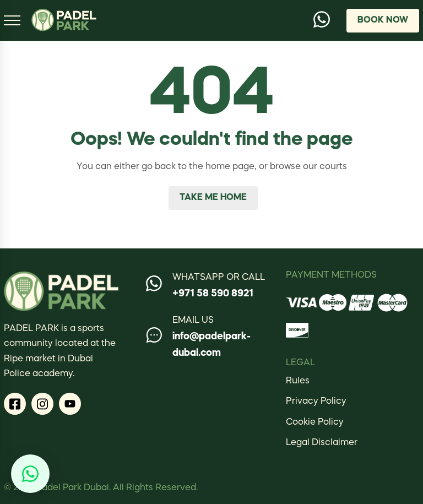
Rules (298, 381)
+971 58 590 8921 (213, 294)
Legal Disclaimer (322, 443)
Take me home (213, 198)
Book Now (383, 20)
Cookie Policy (315, 422)
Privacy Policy (316, 402)
